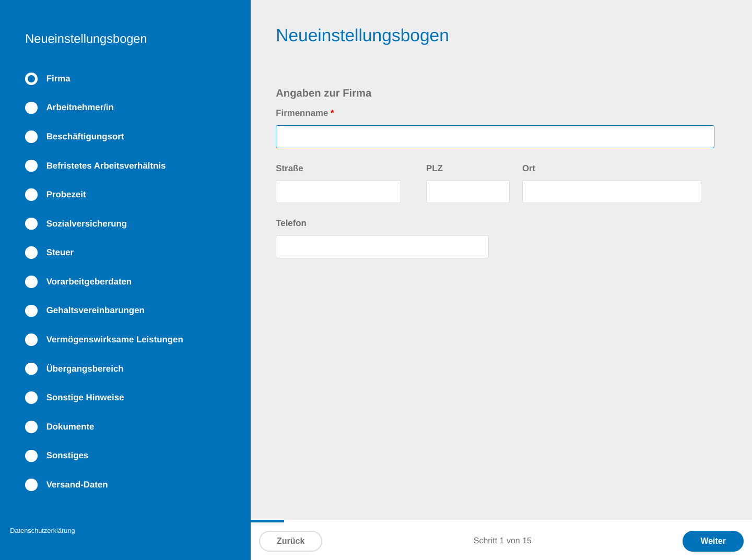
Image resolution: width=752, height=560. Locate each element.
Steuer (60, 252)
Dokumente (70, 427)
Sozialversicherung (87, 224)
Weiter (713, 541)
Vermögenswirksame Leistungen (115, 339)
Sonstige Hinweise (85, 397)
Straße (289, 168)
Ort (529, 168)
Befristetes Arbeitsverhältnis (106, 166)
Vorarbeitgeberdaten (89, 282)
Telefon (291, 223)
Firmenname (305, 113)
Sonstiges (68, 455)
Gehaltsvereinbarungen (96, 310)
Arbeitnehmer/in (80, 107)
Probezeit (66, 194)
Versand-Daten (77, 485)
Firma (58, 79)
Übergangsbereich (85, 369)
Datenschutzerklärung (42, 531)
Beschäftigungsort (85, 136)
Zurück (291, 541)
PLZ (434, 168)
